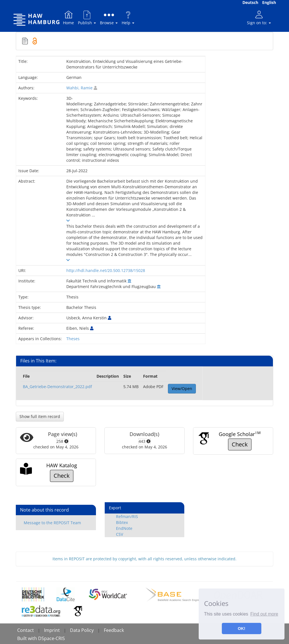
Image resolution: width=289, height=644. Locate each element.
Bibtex (122, 522)
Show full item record (40, 416)
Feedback (114, 630)
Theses (73, 339)
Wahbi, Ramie (79, 88)
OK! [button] (242, 628)
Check (240, 444)
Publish (87, 18)
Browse (109, 18)
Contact (26, 630)
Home (68, 18)
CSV (120, 534)
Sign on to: (259, 18)
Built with (28, 638)
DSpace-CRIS (52, 638)
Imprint (52, 630)
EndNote (124, 528)
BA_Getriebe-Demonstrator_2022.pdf (57, 387)
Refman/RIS (127, 516)
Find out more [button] (264, 614)
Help (128, 18)
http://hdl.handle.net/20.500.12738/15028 (106, 270)
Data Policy (82, 630)
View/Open (182, 389)
